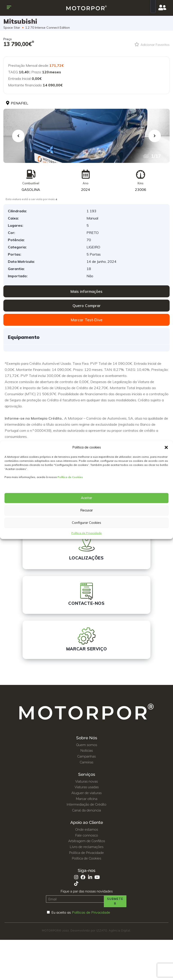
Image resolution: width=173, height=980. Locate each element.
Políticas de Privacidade (91, 912)
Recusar (86, 510)
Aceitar (86, 498)
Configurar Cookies (86, 523)
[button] (166, 447)
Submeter (115, 901)
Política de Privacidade (87, 533)
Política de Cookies (70, 477)
